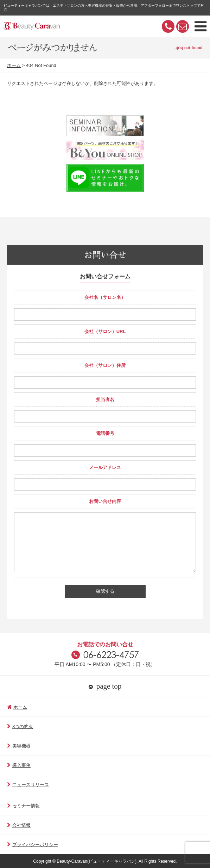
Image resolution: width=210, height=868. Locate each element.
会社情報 (19, 825)
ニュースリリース (28, 785)
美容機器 (19, 746)
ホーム (14, 65)
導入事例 (19, 765)
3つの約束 (20, 727)
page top (105, 686)
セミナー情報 (23, 806)
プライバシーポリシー (33, 845)
